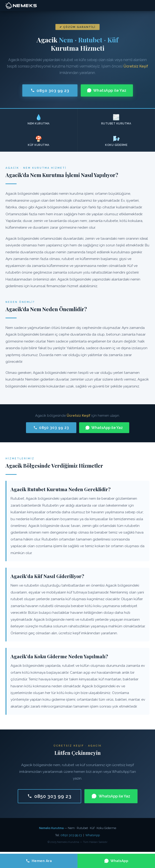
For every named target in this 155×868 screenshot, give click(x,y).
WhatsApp (93, 835)
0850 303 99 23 (50, 90)
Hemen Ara (39, 861)
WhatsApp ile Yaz (107, 90)
